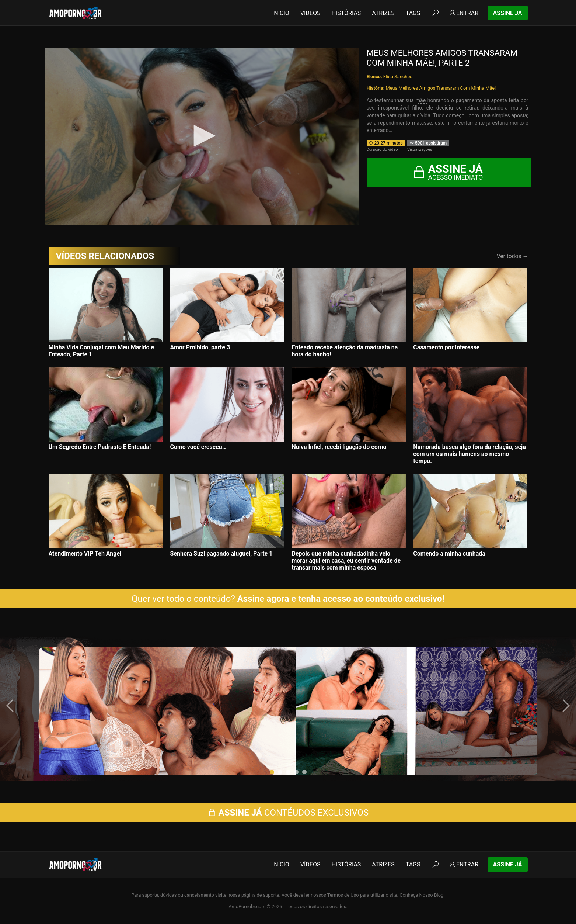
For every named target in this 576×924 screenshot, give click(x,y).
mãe (422, 100)
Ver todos (512, 256)
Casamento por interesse (446, 347)
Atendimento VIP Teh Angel (85, 553)
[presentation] (11, 706)
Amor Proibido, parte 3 (200, 347)
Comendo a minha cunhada (449, 553)
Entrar (463, 13)
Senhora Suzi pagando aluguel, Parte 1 (221, 553)
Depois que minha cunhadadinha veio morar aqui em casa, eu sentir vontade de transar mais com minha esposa (346, 560)
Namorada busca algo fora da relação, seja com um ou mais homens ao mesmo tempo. (469, 454)
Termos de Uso (343, 895)
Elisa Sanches (398, 77)
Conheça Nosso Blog (421, 895)
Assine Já (508, 13)
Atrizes (383, 13)
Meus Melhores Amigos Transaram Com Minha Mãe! (441, 88)
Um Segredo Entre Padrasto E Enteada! (100, 447)
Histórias (346, 13)
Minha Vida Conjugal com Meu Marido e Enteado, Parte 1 (102, 351)
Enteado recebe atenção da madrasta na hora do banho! (345, 351)
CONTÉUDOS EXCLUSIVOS (288, 813)
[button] (272, 772)
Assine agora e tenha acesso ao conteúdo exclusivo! (341, 599)
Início (281, 13)
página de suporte (260, 895)
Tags (413, 13)
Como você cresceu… (198, 447)
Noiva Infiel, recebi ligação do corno (339, 447)
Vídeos (310, 13)
